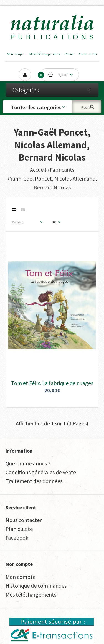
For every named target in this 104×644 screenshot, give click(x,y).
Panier (69, 54)
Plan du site (19, 529)
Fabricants (62, 170)
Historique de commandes (36, 586)
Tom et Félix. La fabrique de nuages (52, 383)
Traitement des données (34, 481)
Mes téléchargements (45, 54)
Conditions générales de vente (41, 472)
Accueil (38, 170)
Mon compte (16, 54)
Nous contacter (24, 520)
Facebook (17, 538)
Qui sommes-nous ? (28, 463)
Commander (88, 54)
